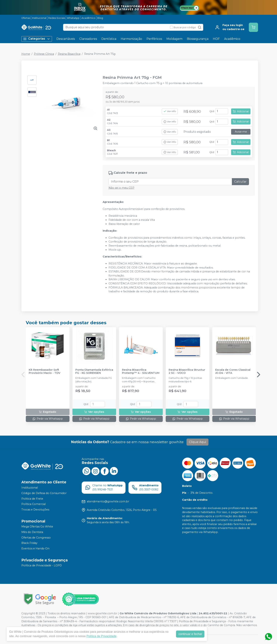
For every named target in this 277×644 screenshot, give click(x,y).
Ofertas (26, 18)
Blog (100, 18)
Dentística (109, 39)
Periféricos (154, 39)
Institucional (39, 18)
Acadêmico (88, 18)
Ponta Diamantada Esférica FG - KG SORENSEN (94, 371)
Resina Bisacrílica (69, 54)
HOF (216, 39)
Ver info (170, 111)
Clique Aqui (197, 442)
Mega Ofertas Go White (37, 527)
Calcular (240, 182)
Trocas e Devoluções (35, 510)
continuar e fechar (190, 634)
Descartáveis (66, 39)
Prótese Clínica (44, 54)
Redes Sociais (57, 18)
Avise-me (241, 132)
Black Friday (29, 543)
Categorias (37, 39)
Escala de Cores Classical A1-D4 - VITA (233, 371)
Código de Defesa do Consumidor (44, 493)
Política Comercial (34, 504)
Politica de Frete (32, 499)
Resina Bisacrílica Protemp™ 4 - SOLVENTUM (141, 371)
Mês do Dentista (32, 532)
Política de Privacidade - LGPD (42, 566)
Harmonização (131, 39)
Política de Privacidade (101, 636)
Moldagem (174, 39)
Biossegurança (198, 39)
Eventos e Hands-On (35, 548)
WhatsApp (73, 18)
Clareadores (88, 39)
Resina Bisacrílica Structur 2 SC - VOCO (187, 371)
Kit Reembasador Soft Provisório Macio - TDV (45, 371)
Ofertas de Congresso (36, 538)
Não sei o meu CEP (121, 188)
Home (26, 54)
